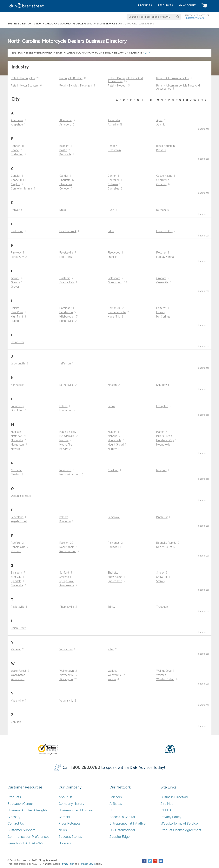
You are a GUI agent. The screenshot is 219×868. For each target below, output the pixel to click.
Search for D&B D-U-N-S (25, 843)
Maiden (112, 432)
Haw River (17, 312)
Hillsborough (67, 317)
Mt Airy (63, 449)
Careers (64, 817)
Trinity (111, 607)
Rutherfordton (68, 551)
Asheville (113, 125)
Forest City (17, 257)
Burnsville (65, 155)
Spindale (16, 581)
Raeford (16, 543)
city (148, 53)
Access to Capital (122, 817)
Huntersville (66, 321)
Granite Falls (67, 283)
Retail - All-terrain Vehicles (173, 78)
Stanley (161, 581)
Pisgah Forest (19, 522)
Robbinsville (18, 547)
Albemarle (66, 120)
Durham (161, 210)
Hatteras (161, 308)
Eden (111, 231)
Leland (63, 406)
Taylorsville (18, 607)
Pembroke (114, 517)
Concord (161, 184)
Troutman (162, 607)
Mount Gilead (116, 445)
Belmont (64, 146)
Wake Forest (18, 671)
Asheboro (65, 125)
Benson (112, 146)
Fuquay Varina (165, 257)
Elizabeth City (164, 231)
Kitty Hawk (163, 385)
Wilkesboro (18, 679)
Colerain (113, 184)
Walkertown (67, 671)
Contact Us (16, 823)
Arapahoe (17, 125)
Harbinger (65, 308)
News (63, 830)
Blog (113, 810)
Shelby (160, 573)
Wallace (113, 671)
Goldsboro (114, 278)
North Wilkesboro (70, 475)
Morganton (17, 445)
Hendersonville (117, 312)
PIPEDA (166, 810)
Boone (15, 150)
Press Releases (70, 823)
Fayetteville (66, 253)
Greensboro (115, 283)
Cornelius (113, 189)
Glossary (14, 817)
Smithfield (65, 577)
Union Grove (18, 628)
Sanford (64, 573)
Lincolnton (17, 411)
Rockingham (67, 547)
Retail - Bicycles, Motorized (76, 86)
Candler (16, 176)
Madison (16, 432)
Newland (113, 470)
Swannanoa (67, 586)
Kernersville (66, 385)
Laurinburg (17, 406)
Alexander (114, 120)
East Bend (17, 231)
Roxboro (16, 551)
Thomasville (67, 607)
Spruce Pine (115, 581)
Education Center (20, 804)
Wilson (112, 679)
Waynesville (67, 675)
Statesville (17, 586)
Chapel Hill (17, 180)
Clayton (15, 184)
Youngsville (66, 701)
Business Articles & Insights (28, 810)
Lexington (162, 406)
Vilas (111, 650)
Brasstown (114, 150)
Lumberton (66, 411)
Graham (161, 278)
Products (14, 797)
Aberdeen (17, 120)
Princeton (65, 522)
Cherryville (163, 180)
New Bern (65, 470)
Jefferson (65, 364)
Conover (65, 189)
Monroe (64, 440)
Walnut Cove (164, 671)
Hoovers (65, 843)
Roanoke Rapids (166, 543)
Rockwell (113, 547)
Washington (18, 675)
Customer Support (21, 830)
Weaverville (115, 675)
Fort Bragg (66, 257)
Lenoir (112, 406)
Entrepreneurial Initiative (127, 823)
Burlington (17, 155)
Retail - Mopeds (117, 86)
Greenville (162, 283)
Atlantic (161, 125)
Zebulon (16, 722)
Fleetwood (114, 253)
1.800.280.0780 (85, 768)
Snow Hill (162, 577)
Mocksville (17, 440)
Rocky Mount (164, 547)
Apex (159, 120)
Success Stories (70, 837)
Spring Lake (67, 581)
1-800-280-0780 (198, 18)
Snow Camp (115, 577)
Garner (15, 278)
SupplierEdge (119, 837)
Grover (15, 287)
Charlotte (65, 180)
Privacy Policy (171, 817)
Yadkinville (17, 701)
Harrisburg (114, 308)
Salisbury (16, 573)
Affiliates (116, 804)
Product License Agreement (181, 830)
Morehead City (165, 440)
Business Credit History (76, 810)
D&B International (122, 830)
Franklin (113, 257)
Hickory (161, 312)
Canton (112, 176)
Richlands (114, 543)
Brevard (161, 150)
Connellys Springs (22, 189)
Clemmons (66, 184)
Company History (71, 804)
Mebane (113, 436)
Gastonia (65, 278)
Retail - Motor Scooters (25, 86)
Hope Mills (114, 317)
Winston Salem (165, 679)
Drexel (63, 210)
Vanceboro (66, 650)
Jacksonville (18, 364)
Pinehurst (162, 517)
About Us (66, 797)
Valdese (16, 650)
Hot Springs (163, 317)
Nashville (16, 470)
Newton (16, 475)
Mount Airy (66, 445)
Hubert (15, 321)
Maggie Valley (68, 432)
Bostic (63, 150)
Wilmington (66, 679)
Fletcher (161, 253)
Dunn (111, 210)
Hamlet (15, 308)
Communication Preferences (28, 837)
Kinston (112, 385)
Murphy (112, 449)
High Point (17, 317)
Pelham (64, 517)
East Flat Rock (68, 231)
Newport (161, 470)
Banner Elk (17, 146)
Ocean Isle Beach (22, 496)
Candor (64, 176)
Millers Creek (164, 436)
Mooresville (115, 440)
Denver (15, 210)
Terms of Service (88, 864)
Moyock (15, 449)
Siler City (16, 577)
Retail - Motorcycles (23, 78)
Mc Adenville (67, 436)
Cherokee (114, 180)
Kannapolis (18, 385)
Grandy (15, 283)
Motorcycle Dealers (71, 78)
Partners (116, 797)
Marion (160, 432)
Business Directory (174, 797)
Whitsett (161, 675)
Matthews (17, 436)
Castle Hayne (164, 176)
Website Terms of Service (179, 823)
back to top (204, 129)
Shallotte (113, 573)
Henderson (66, 312)
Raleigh (64, 543)
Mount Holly (163, 445)
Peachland (17, 517)
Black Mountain (166, 146)
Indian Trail (18, 342)
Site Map (167, 804)
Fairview (16, 253)
